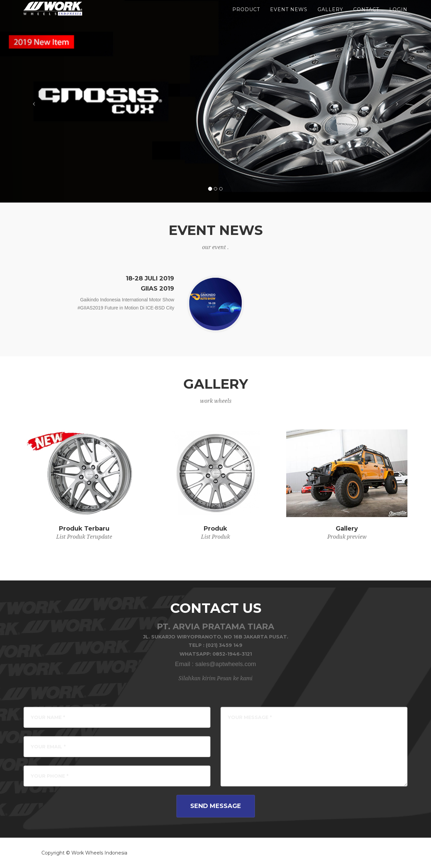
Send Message (216, 806)
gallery (330, 17)
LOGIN (398, 17)
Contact (366, 17)
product (246, 17)
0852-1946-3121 (232, 654)
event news (289, 17)
